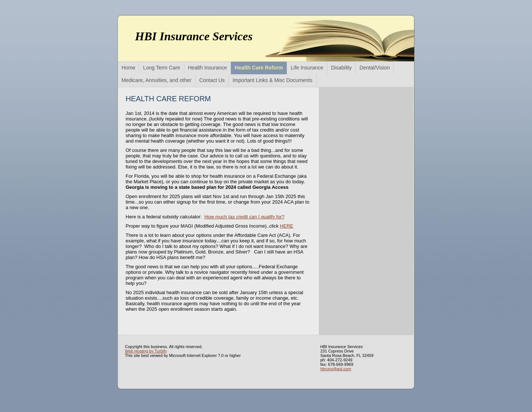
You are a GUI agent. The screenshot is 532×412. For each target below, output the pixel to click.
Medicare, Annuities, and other (156, 80)
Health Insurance (208, 68)
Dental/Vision (375, 68)
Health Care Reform (259, 68)
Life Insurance (307, 68)
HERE (287, 226)
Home (128, 68)
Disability (341, 68)
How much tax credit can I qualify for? (244, 217)
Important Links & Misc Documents (272, 80)
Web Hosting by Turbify (146, 351)
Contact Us (212, 80)
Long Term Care (161, 68)
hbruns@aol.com (336, 369)
